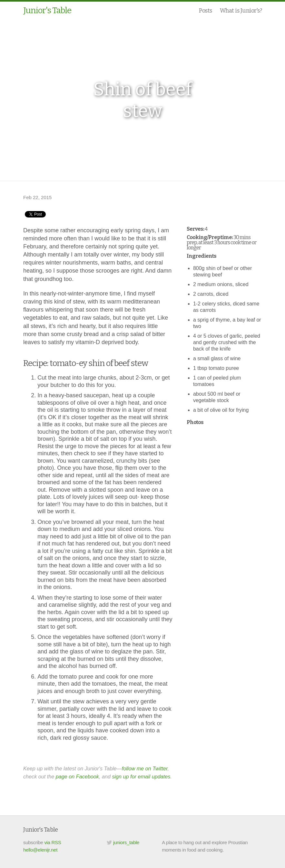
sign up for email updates (141, 776)
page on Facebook (77, 776)
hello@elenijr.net (40, 850)
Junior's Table (47, 10)
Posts (206, 11)
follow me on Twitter (145, 768)
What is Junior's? (241, 11)
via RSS (53, 842)
